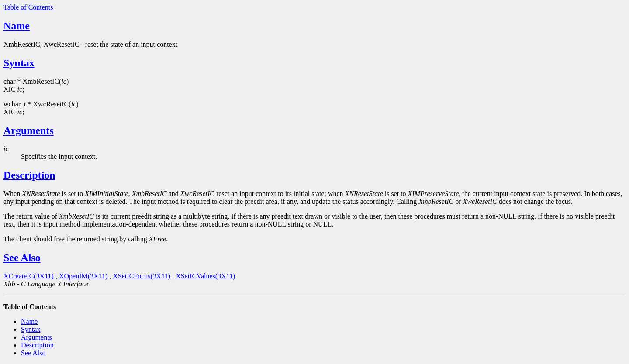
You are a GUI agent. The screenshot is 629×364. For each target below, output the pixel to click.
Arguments (29, 130)
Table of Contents (28, 7)
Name (17, 26)
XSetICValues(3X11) (205, 276)
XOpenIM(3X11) (83, 276)
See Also (22, 258)
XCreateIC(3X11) (29, 276)
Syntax (19, 63)
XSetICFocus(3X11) (142, 276)
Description (29, 175)
